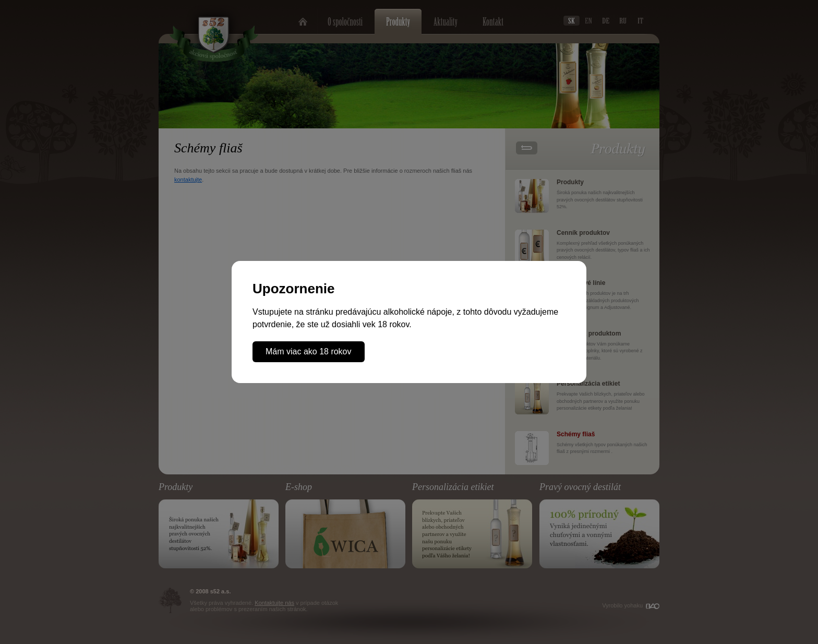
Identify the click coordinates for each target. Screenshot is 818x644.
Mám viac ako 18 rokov (309, 351)
